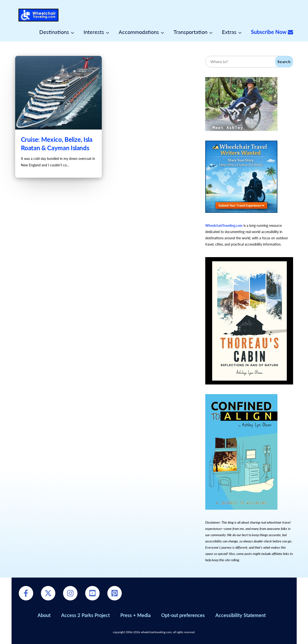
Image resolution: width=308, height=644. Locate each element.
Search (284, 62)
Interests (94, 32)
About (44, 615)
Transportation (190, 32)
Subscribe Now (272, 32)
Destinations (54, 32)
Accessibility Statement (241, 615)
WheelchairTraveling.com (224, 225)
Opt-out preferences (183, 615)
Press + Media (135, 615)
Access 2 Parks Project (85, 615)
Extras (229, 32)
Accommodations (139, 32)
